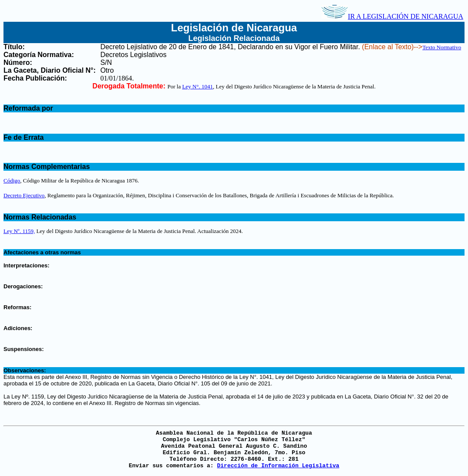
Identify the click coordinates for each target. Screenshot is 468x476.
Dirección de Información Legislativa (278, 466)
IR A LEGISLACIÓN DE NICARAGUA (392, 16)
